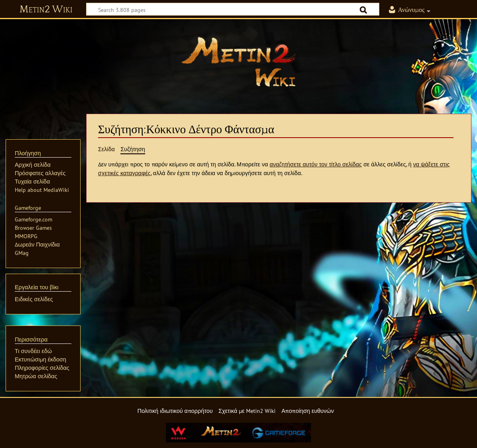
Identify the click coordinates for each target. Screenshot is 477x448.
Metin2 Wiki (46, 10)
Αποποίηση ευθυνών (308, 411)
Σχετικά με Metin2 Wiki (247, 411)
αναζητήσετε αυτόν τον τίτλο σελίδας (316, 164)
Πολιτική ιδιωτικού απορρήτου (175, 411)
